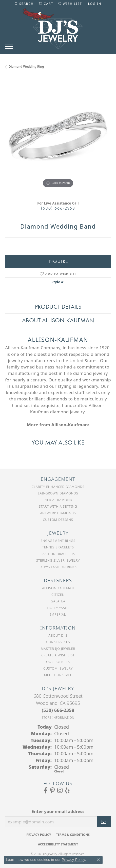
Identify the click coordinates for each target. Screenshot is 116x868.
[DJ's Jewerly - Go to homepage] (58, 31)
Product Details (58, 307)
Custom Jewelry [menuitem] (58, 668)
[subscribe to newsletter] (104, 822)
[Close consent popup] (99, 860)
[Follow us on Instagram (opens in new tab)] (60, 790)
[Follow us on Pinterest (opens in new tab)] (52, 790)
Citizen (58, 595)
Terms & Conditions (73, 835)
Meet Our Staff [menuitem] (58, 675)
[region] (58, 136)
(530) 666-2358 (58, 208)
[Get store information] (58, 718)
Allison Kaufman (58, 588)
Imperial (58, 614)
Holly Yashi (58, 608)
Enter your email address (58, 811)
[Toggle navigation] (9, 47)
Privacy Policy (39, 835)
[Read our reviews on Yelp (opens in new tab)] (67, 790)
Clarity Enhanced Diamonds (58, 487)
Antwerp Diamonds (58, 513)
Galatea (58, 601)
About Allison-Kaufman (58, 320)
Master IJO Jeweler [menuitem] (58, 649)
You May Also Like (58, 442)
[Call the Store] (58, 710)
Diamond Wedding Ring (26, 67)
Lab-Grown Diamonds (58, 493)
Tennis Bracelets (58, 547)
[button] (24, 4)
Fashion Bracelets (58, 554)
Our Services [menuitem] (58, 642)
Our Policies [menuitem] (58, 662)
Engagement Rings (58, 541)
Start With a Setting (58, 506)
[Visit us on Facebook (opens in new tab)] (46, 790)
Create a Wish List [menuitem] (58, 655)
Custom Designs (58, 520)
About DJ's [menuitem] (58, 635)
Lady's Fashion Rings (58, 567)
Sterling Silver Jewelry (58, 560)
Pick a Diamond (58, 500)
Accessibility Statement (58, 844)
